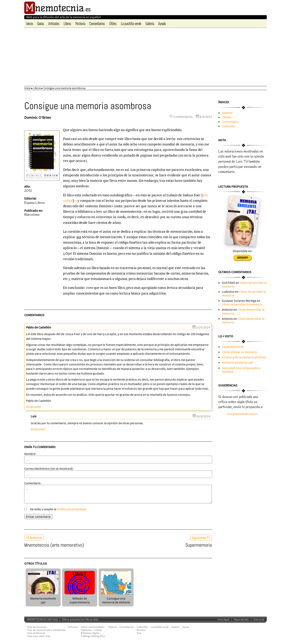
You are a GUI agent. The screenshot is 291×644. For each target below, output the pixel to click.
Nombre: (30, 454)
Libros (67, 23)
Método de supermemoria (80, 598)
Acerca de (259, 619)
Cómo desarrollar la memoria (244, 284)
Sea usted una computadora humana (241, 370)
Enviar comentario (38, 517)
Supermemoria (199, 545)
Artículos (54, 23)
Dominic (141, 630)
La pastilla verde (131, 23)
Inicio (30, 23)
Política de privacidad (71, 509)
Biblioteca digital (90, 633)
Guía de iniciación (37, 627)
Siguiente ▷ (201, 538)
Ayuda (162, 23)
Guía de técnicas (36, 633)
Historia (80, 23)
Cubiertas (228, 126)
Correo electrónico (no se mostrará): (49, 468)
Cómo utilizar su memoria (239, 352)
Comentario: (33, 483)
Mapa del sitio (241, 619)
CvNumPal (142, 627)
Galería (150, 23)
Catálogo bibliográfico (93, 636)
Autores (227, 113)
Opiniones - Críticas (91, 630)
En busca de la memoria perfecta (244, 357)
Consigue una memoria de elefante (116, 598)
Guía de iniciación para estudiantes (46, 630)
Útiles (113, 23)
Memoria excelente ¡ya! (43, 598)
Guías (41, 23)
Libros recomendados (93, 627)
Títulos (227, 117)
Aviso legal (223, 619)
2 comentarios (183, 117)
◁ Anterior (34, 538)
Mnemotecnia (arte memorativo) (54, 545)
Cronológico (230, 122)
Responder (34, 407)
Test (139, 633)
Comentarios (97, 23)
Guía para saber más (39, 636)
